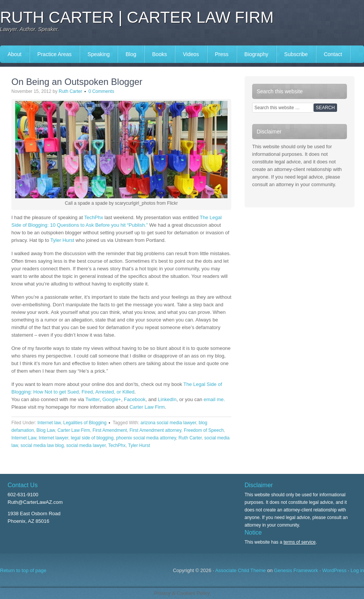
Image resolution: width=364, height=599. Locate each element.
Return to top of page (23, 570)
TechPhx (94, 217)
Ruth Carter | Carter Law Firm (137, 17)
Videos (191, 54)
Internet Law (24, 438)
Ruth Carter (71, 91)
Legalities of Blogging (85, 423)
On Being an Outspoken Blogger (77, 82)
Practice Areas (55, 54)
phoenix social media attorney (146, 438)
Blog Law (46, 430)
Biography (257, 54)
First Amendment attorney (155, 430)
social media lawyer (86, 445)
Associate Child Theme (240, 570)
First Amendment (110, 430)
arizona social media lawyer (169, 423)
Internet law (49, 423)
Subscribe (296, 54)
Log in (357, 570)
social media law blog (42, 445)
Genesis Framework (296, 570)
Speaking (99, 54)
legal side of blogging (92, 438)
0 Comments (101, 91)
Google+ (112, 399)
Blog (131, 54)
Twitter (93, 399)
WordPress (334, 570)
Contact (333, 54)
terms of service (300, 542)
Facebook (135, 399)
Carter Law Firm (147, 407)
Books (159, 54)
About (15, 54)
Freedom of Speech (204, 430)
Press (222, 54)
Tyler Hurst (62, 240)
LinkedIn (167, 399)
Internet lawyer (53, 438)
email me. (214, 399)
